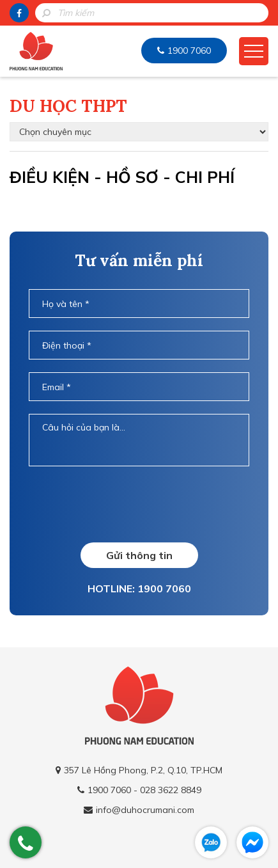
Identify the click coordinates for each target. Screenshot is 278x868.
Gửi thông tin (139, 555)
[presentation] (139, 504)
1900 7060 (189, 51)
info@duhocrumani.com (145, 810)
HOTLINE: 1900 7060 (139, 588)
